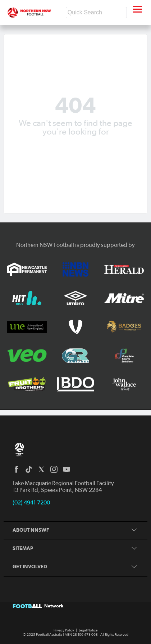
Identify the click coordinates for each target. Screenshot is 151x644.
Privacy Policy (64, 630)
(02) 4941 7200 (31, 503)
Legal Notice (88, 630)
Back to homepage (75, 149)
